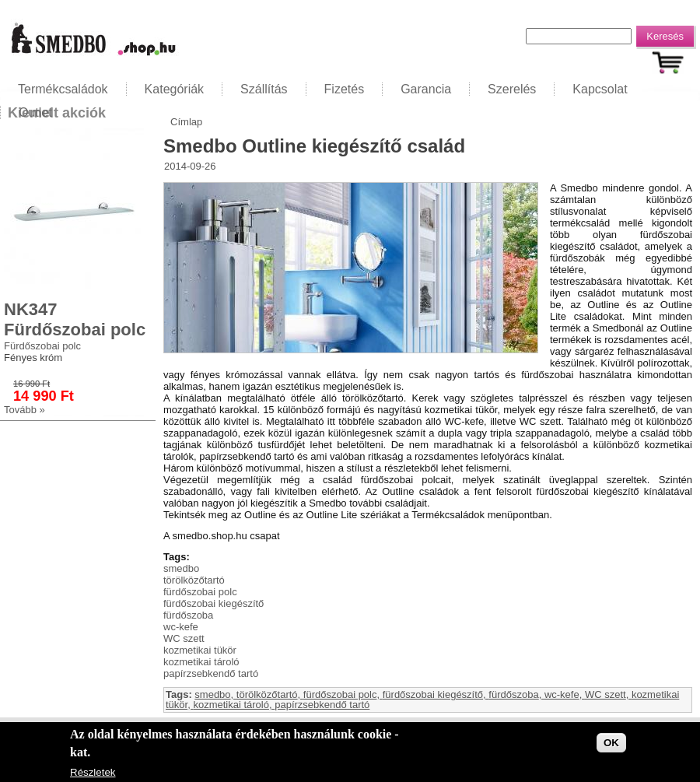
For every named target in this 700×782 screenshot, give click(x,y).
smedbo (181, 568)
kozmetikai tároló (201, 662)
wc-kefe (181, 627)
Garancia (426, 89)
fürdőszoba (188, 615)
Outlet (35, 112)
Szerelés (512, 89)
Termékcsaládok (63, 89)
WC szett (184, 638)
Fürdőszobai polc (42, 346)
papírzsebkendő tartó (211, 673)
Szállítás (264, 89)
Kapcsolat (600, 89)
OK (611, 743)
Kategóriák (175, 89)
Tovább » (24, 410)
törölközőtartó (194, 580)
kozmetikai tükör (200, 650)
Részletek (93, 773)
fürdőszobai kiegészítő (213, 603)
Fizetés (345, 89)
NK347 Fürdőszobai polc (75, 319)
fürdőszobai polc (200, 592)
